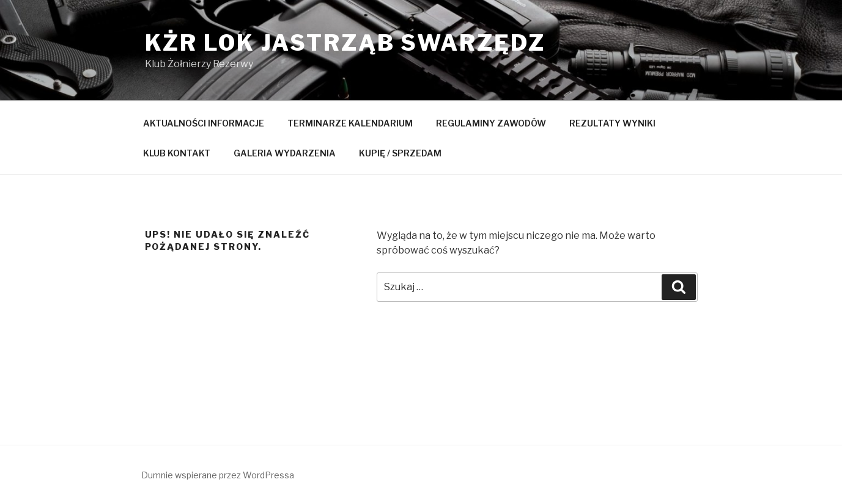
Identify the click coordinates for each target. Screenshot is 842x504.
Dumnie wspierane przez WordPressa (218, 475)
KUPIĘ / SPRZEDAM (400, 153)
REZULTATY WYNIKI (612, 123)
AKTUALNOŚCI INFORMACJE (204, 123)
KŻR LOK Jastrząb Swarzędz (345, 43)
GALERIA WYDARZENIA (285, 153)
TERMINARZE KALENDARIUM (350, 123)
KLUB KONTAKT (177, 153)
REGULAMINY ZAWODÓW (491, 123)
